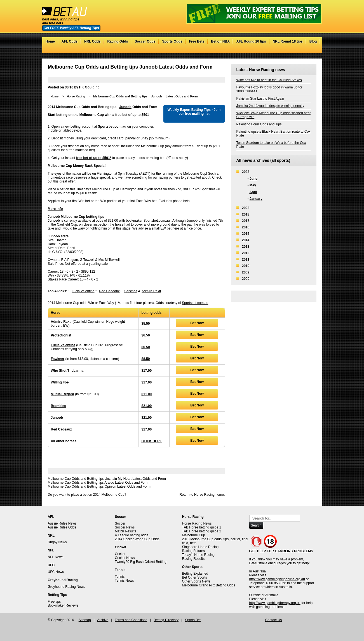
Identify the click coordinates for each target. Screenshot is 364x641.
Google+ (308, 50)
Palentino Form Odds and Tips (259, 124)
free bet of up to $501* (94, 158)
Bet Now (197, 323)
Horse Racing (76, 96)
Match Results (126, 531)
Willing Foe (60, 382)
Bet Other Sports (195, 577)
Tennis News (125, 581)
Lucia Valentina (83, 291)
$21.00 (113, 221)
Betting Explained (195, 574)
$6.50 (145, 335)
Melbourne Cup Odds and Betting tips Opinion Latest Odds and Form (99, 486)
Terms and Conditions (131, 620)
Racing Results (193, 559)
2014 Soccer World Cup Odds (137, 539)
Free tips (54, 602)
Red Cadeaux (109, 291)
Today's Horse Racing (198, 555)
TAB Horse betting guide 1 (202, 527)
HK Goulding (89, 87)
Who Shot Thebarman (68, 371)
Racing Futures (193, 551)
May (253, 185)
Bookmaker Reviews (63, 605)
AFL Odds (70, 41)
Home (50, 41)
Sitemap (85, 620)
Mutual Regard (63, 394)
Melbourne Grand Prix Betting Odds (209, 585)
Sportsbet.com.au (112, 127)
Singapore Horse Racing (200, 547)
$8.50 (145, 359)
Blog (313, 41)
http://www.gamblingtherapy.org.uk (275, 603)
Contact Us (273, 620)
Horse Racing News (197, 523)
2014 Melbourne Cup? (110, 495)
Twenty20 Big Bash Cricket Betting (141, 562)
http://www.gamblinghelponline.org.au (277, 579)
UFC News (56, 572)
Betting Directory (166, 620)
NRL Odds (92, 41)
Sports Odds (172, 41)
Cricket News (125, 558)
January (256, 199)
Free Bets (197, 41)
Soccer (120, 523)
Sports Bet (193, 620)
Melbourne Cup (194, 535)
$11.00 (146, 394)
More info (55, 209)
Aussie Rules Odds (62, 527)
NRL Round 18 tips (288, 41)
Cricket (120, 554)
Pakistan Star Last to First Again (260, 99)
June (253, 179)
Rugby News (57, 542)
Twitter (297, 50)
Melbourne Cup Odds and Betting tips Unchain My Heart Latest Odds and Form (107, 479)
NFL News (56, 557)
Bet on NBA (220, 41)
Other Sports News (196, 581)
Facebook (302, 50)
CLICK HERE (152, 441)
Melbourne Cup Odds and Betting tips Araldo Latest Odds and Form (98, 483)
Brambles (59, 406)
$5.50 (145, 324)
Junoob (149, 67)
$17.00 (146, 371)
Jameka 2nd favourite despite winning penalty (270, 106)
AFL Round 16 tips (251, 41)
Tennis (120, 577)
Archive (103, 620)
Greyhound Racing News (66, 587)
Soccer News (125, 527)
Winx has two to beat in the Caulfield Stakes (269, 80)
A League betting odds (132, 535)
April (253, 192)
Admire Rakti (151, 291)
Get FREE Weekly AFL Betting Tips (71, 28)
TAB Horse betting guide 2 (202, 531)
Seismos (131, 291)
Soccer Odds (145, 41)
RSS (313, 50)
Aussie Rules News (62, 523)
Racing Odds (118, 41)
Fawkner (58, 359)
